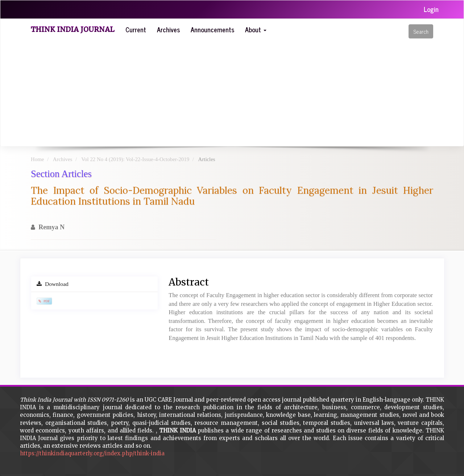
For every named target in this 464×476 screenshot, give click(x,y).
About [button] (256, 29)
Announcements (212, 29)
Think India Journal (73, 29)
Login (431, 9)
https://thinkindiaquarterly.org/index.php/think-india (92, 453)
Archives (168, 29)
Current (136, 29)
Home (37, 159)
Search (421, 31)
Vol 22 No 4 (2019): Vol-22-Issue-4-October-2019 (135, 159)
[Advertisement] (243, 92)
